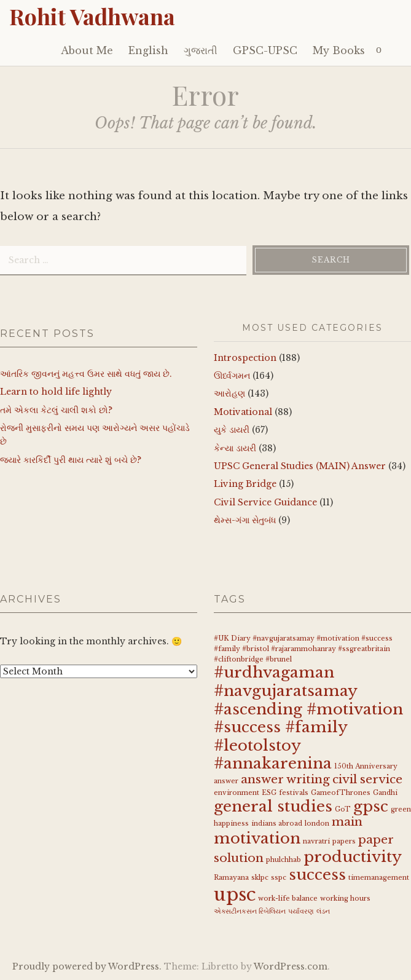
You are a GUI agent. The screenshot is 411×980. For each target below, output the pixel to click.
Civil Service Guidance (265, 502)
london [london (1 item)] (317, 824)
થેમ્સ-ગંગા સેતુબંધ (245, 520)
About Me (87, 50)
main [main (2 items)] (347, 822)
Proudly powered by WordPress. (87, 966)
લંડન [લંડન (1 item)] (323, 911)
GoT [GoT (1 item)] (343, 809)
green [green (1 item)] (401, 809)
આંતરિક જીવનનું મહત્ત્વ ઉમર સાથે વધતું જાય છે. (86, 374)
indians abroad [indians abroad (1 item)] (277, 824)
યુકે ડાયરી (232, 430)
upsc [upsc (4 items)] (235, 895)
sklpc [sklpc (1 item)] (260, 878)
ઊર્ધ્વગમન (232, 376)
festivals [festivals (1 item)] (294, 793)
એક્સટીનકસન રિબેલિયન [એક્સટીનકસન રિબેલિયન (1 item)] (250, 911)
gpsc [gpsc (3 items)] (371, 806)
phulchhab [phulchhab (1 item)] (284, 860)
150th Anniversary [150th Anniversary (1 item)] (366, 766)
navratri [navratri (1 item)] (316, 841)
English (148, 50)
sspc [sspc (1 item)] (279, 878)
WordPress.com (291, 966)
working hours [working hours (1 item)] (345, 899)
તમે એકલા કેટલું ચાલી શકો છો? (56, 410)
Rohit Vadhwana (92, 16)
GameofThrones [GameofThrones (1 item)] (341, 793)
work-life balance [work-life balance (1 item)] (288, 899)
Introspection (245, 358)
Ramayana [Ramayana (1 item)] (231, 878)
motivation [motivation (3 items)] (257, 838)
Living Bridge (245, 484)
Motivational (243, 412)
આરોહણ (229, 393)
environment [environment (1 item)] (237, 793)
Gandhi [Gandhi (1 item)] (385, 793)
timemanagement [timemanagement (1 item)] (379, 878)
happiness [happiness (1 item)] (231, 824)
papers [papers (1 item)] (344, 841)
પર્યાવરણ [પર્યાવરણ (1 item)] (301, 911)
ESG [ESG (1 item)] (269, 793)
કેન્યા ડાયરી (235, 448)
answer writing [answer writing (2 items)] (285, 779)
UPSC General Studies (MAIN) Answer (300, 466)
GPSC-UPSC (265, 50)
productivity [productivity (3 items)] (353, 857)
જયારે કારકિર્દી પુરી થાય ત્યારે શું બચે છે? (71, 460)
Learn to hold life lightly (56, 392)
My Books (339, 50)
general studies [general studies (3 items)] (273, 806)
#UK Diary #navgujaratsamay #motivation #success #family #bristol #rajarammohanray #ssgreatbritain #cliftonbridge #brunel (303, 649)
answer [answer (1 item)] (226, 781)
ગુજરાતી (201, 50)
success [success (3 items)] (317, 875)
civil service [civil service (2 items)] (367, 779)
